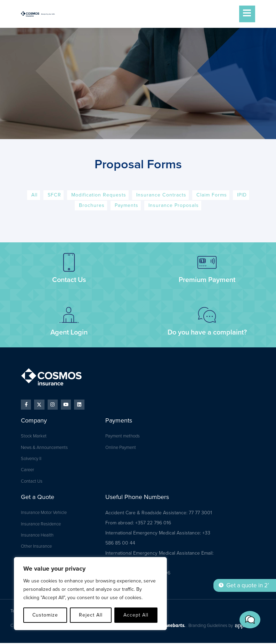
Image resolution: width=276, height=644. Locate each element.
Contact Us (69, 280)
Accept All (136, 615)
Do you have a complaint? (207, 333)
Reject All (91, 615)
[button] (255, 625)
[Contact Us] (69, 263)
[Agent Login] (69, 315)
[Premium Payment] (207, 263)
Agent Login (69, 333)
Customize (45, 615)
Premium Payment (207, 280)
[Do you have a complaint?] (207, 315)
